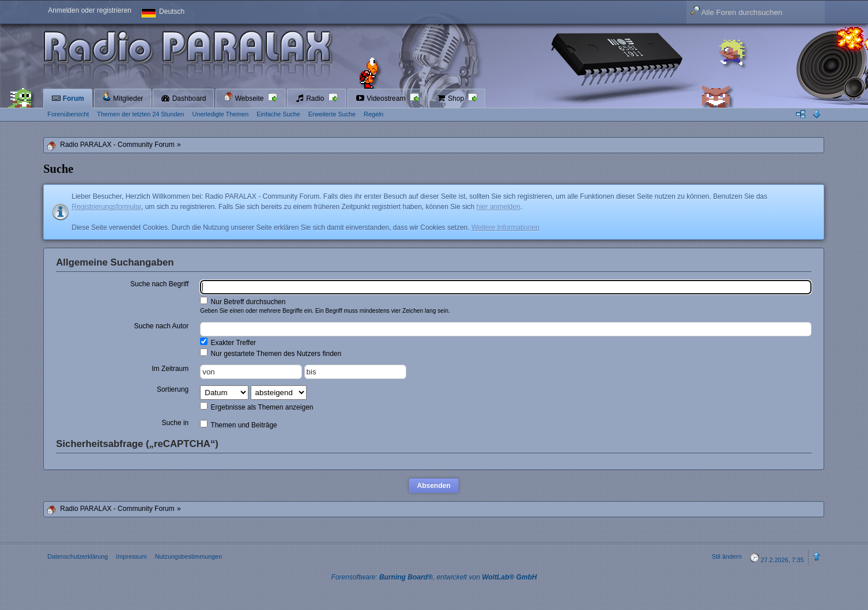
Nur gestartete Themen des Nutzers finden (271, 353)
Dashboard (183, 98)
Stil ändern (727, 556)
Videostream (382, 98)
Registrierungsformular (106, 207)
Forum (68, 98)
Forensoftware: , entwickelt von (434, 577)
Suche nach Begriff (159, 284)
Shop (452, 98)
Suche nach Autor (162, 326)
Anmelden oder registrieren (90, 10)
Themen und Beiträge (239, 425)
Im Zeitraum (170, 369)
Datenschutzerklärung (78, 556)
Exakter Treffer (228, 342)
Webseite (244, 97)
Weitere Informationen (505, 228)
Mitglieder (122, 97)
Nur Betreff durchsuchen (243, 301)
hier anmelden (499, 207)
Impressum (131, 556)
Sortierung (173, 389)
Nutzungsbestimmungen (188, 556)
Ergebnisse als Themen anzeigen (256, 407)
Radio (311, 98)
